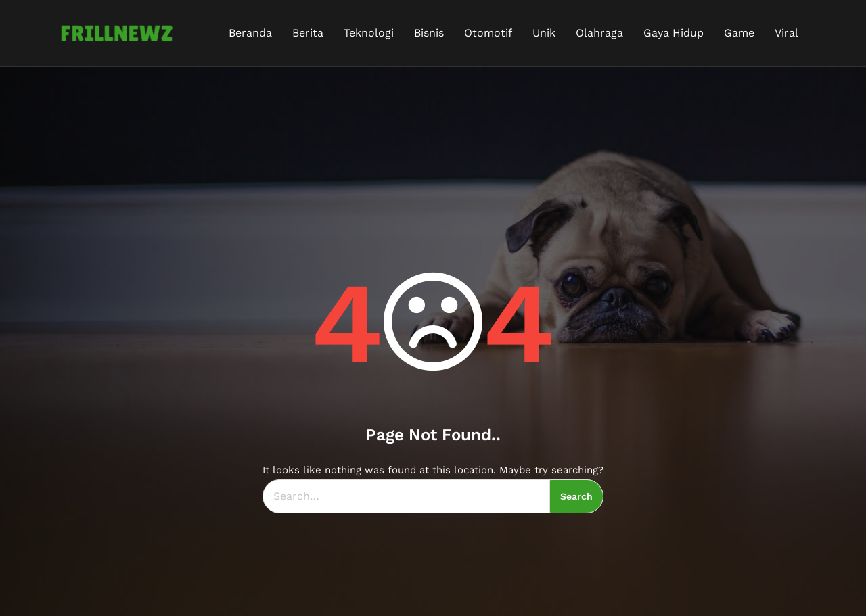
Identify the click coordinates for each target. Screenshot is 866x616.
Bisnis (429, 33)
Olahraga (599, 33)
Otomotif (488, 33)
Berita (308, 33)
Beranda (250, 33)
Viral (787, 33)
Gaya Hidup (674, 33)
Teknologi (369, 33)
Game (739, 33)
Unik (544, 33)
